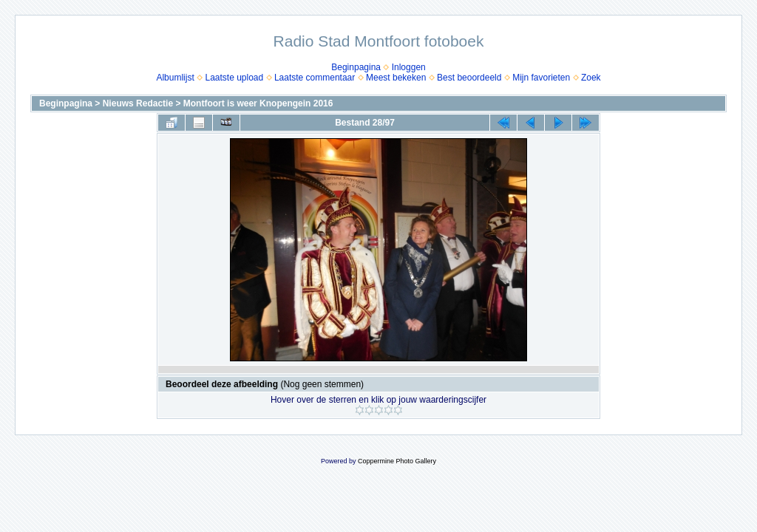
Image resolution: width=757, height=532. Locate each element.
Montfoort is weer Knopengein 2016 (258, 103)
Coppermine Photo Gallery (397, 461)
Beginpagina (356, 67)
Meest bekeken (396, 78)
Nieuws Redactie (138, 103)
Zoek (591, 78)
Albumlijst (175, 78)
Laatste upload (234, 78)
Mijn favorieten (541, 78)
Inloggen (409, 67)
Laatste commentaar (315, 78)
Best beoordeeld (469, 78)
